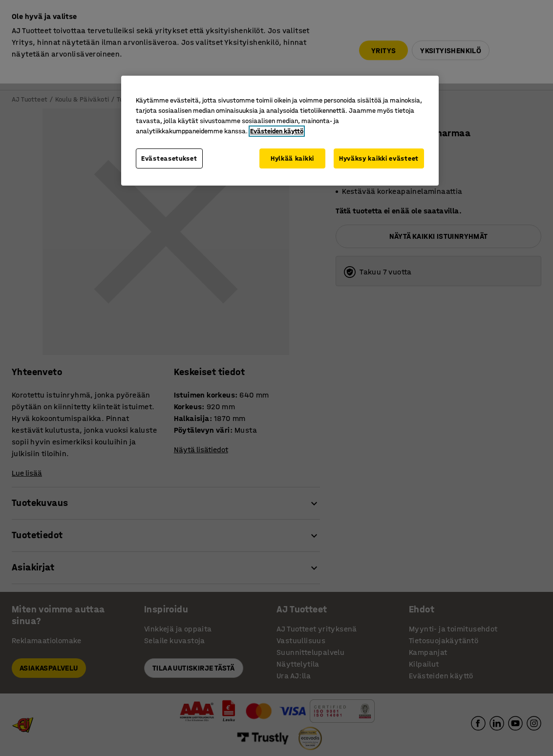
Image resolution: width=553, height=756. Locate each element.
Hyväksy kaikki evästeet (379, 158)
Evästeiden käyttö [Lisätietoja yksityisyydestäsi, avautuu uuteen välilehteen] (277, 131)
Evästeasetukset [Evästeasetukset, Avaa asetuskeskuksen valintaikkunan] (169, 158)
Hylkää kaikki (292, 158)
